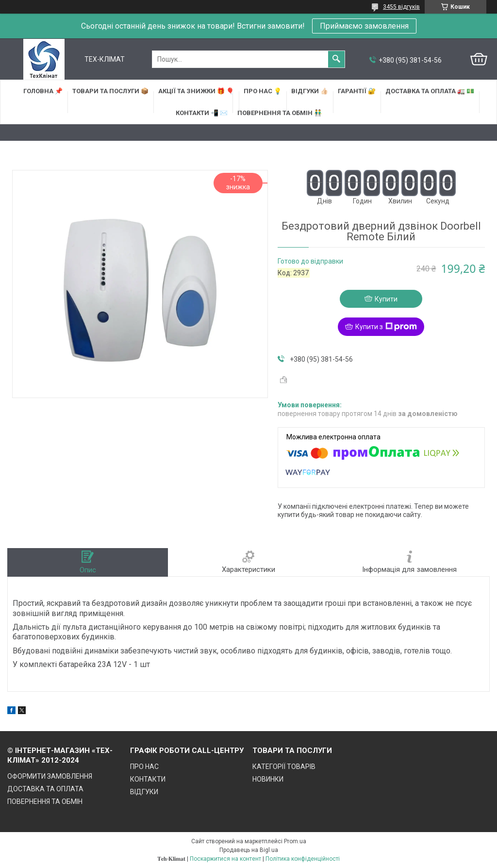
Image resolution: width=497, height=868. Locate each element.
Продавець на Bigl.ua (249, 850)
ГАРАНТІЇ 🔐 (357, 91)
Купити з (386, 327)
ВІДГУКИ (144, 792)
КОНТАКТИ (148, 779)
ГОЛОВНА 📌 (43, 91)
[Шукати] (336, 59)
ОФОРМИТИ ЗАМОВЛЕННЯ (50, 776)
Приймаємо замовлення (364, 26)
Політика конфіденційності (303, 859)
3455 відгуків (401, 7)
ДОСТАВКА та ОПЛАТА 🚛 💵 (430, 91)
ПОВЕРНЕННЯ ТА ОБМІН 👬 (280, 113)
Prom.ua (295, 841)
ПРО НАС (144, 767)
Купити (386, 299)
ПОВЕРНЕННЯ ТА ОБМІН (45, 801)
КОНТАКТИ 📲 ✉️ (202, 113)
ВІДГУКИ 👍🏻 (310, 91)
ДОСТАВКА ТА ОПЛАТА (45, 789)
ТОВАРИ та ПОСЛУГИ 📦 (110, 91)
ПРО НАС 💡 (263, 91)
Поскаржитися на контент (225, 859)
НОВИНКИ (268, 779)
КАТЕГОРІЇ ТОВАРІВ (284, 767)
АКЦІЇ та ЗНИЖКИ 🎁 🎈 (196, 91)
